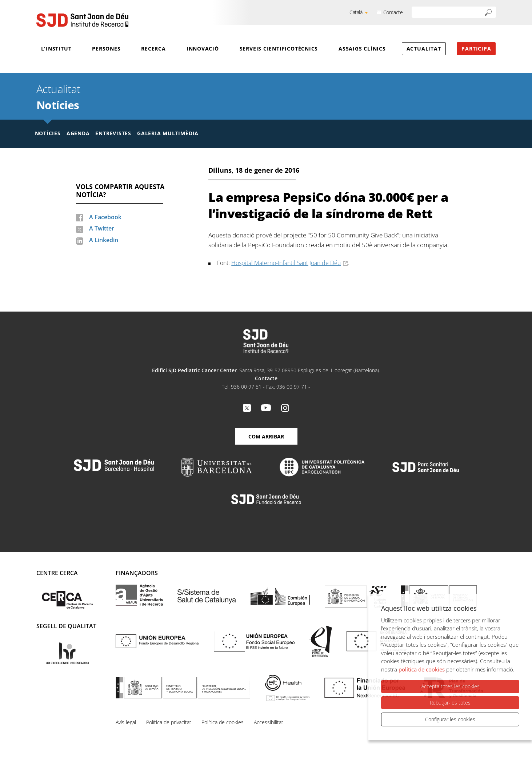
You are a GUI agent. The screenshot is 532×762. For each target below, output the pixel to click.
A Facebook (105, 217)
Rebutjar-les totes (450, 703)
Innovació (203, 49)
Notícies (58, 105)
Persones (106, 49)
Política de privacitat (169, 722)
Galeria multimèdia (168, 133)
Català (356, 12)
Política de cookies (223, 722)
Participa (476, 49)
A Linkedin (104, 240)
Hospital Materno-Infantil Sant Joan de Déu (286, 263)
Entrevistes (113, 133)
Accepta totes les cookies (450, 687)
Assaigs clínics (362, 49)
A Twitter (102, 228)
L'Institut (56, 49)
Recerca (153, 49)
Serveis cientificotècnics (279, 49)
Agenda (78, 133)
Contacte (393, 12)
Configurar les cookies (450, 719)
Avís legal (126, 722)
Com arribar (266, 436)
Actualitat (424, 49)
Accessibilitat (269, 722)
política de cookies (422, 669)
